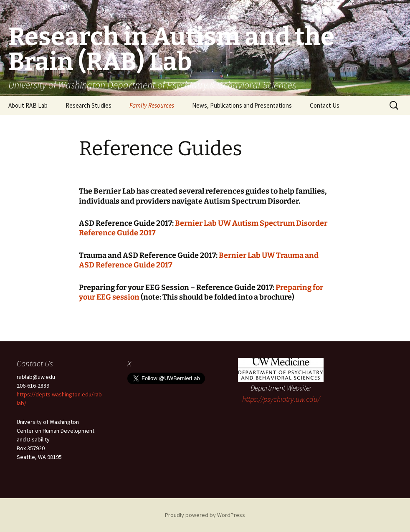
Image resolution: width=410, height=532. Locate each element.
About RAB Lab (28, 105)
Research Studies (89, 105)
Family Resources (152, 105)
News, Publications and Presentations (242, 105)
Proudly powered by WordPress (205, 515)
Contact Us (325, 105)
